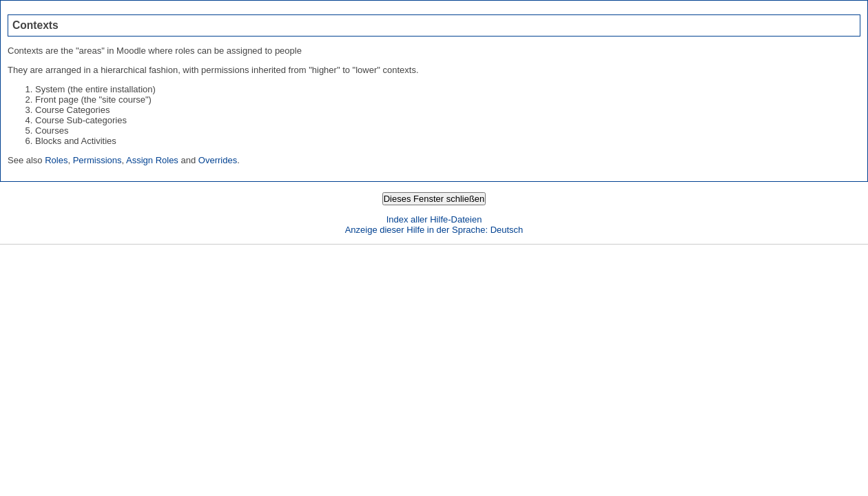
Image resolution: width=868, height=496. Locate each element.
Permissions (97, 160)
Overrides (218, 160)
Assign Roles (152, 160)
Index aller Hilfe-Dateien (434, 219)
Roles (56, 160)
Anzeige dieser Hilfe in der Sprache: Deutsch (434, 230)
